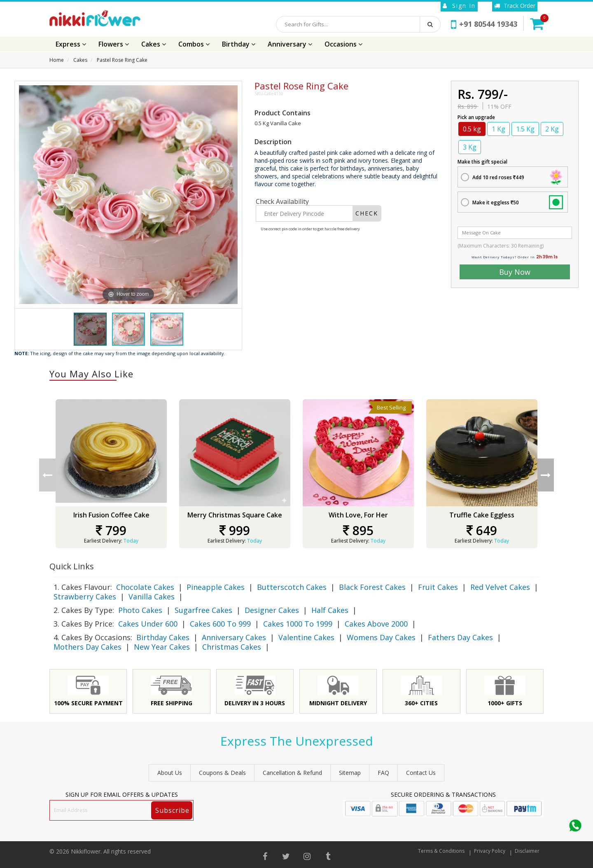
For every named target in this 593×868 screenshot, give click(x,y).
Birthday (239, 44)
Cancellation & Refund (292, 773)
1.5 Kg (525, 129)
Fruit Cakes (438, 587)
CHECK (367, 213)
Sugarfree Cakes (203, 610)
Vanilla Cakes (152, 597)
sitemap (350, 773)
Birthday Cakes (163, 637)
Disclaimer (527, 851)
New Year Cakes (162, 647)
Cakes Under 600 (148, 624)
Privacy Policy (490, 851)
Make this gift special (482, 162)
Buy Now (515, 272)
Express (71, 44)
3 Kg (470, 147)
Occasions (343, 44)
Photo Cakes (140, 610)
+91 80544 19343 (484, 24)
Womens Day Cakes (381, 637)
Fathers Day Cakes (460, 637)
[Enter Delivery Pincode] (304, 213)
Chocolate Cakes (145, 587)
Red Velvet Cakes (500, 587)
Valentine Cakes (306, 637)
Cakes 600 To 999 (220, 624)
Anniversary (290, 44)
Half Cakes (330, 610)
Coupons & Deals (222, 773)
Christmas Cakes (232, 647)
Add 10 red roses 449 (498, 177)
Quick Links (72, 566)
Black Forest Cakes (372, 587)
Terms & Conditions (441, 851)
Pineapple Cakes (216, 587)
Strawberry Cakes (85, 597)
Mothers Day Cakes (88, 647)
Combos (194, 44)
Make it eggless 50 (496, 202)
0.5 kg (472, 129)
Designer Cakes (272, 610)
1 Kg (498, 129)
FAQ (383, 773)
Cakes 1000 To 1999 (298, 624)
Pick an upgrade (476, 117)
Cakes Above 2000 (376, 624)
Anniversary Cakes (234, 637)
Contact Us (421, 773)
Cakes (154, 44)
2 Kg (552, 129)
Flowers (114, 44)
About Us (170, 773)
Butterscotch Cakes (292, 587)
